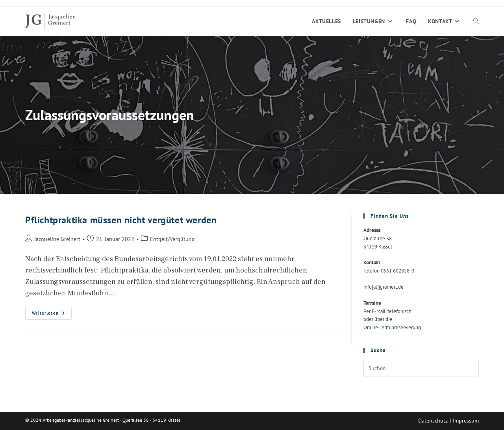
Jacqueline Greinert (57, 239)
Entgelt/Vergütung (172, 239)
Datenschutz (433, 421)
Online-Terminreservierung (392, 327)
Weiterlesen (52, 315)
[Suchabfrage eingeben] (421, 369)
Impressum (466, 421)
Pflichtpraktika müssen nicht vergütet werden (121, 220)
